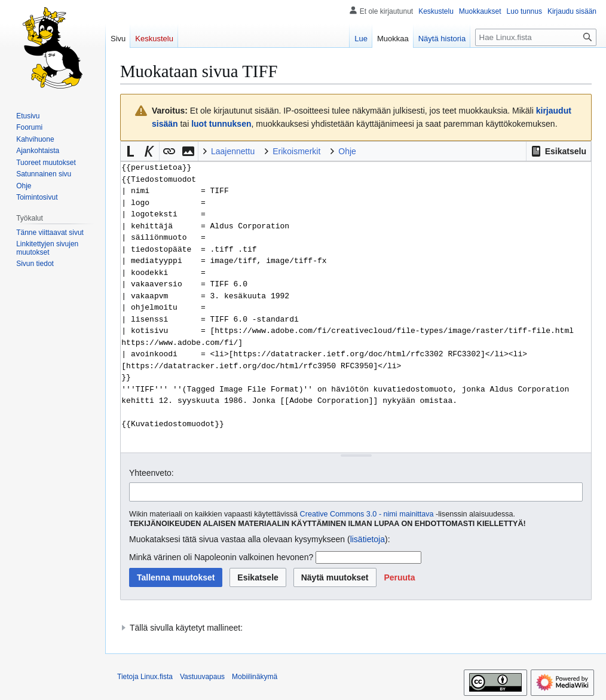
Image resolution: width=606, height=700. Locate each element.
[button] (558, 151)
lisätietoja (368, 539)
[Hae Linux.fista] (536, 37)
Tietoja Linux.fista (145, 677)
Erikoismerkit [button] (296, 151)
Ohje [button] (347, 151)
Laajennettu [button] (233, 151)
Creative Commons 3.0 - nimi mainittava (367, 514)
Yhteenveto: (151, 473)
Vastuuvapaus (202, 677)
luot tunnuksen (221, 124)
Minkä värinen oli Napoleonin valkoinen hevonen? (221, 557)
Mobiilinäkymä (255, 677)
